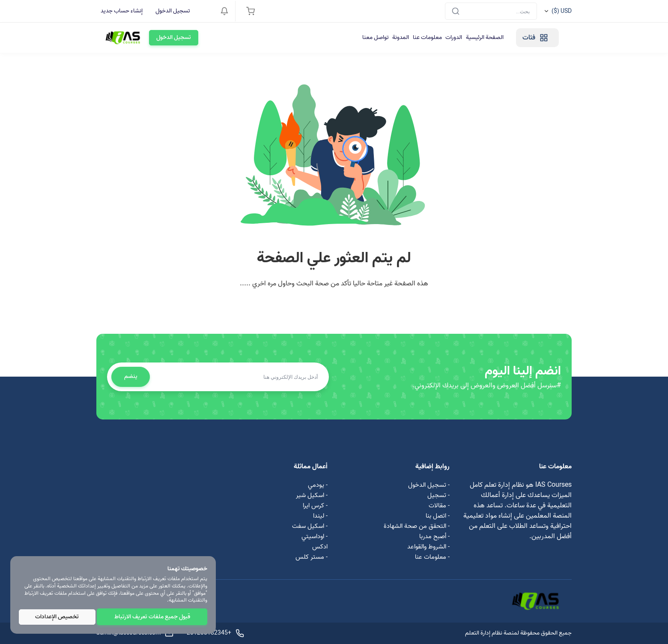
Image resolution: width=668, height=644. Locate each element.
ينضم (132, 376)
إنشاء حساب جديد (122, 11)
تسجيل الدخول (173, 11)
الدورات (374, 37)
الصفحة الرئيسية (409, 37)
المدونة (311, 37)
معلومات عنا (342, 37)
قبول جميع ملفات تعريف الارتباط (153, 617)
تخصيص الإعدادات (57, 617)
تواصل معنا (280, 37)
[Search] (491, 11)
